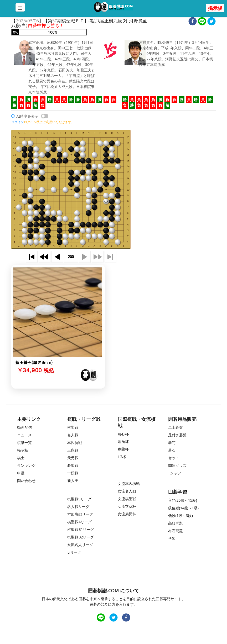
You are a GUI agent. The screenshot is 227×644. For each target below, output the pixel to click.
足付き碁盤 (177, 435)
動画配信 (24, 427)
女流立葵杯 (127, 506)
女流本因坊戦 (129, 483)
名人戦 (73, 435)
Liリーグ (74, 552)
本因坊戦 (75, 443)
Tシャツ (175, 473)
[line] (202, 22)
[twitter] (211, 22)
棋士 (21, 458)
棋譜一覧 (24, 443)
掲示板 (215, 8)
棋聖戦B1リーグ (81, 529)
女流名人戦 (127, 491)
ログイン (18, 122)
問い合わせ (26, 481)
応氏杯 (123, 441)
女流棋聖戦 (127, 499)
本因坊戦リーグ (80, 514)
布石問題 (176, 531)
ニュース (24, 435)
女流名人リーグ (80, 545)
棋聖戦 (73, 427)
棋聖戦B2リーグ (81, 537)
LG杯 (122, 457)
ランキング (26, 465)
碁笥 (172, 443)
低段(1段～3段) (180, 515)
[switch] (45, 116)
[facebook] (193, 22)
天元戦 (73, 458)
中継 (21, 473)
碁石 (172, 450)
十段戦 (73, 473)
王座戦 (73, 450)
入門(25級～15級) (183, 500)
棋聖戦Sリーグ (79, 499)
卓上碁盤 (176, 427)
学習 (172, 538)
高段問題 (176, 523)
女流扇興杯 (127, 514)
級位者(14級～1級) (183, 508)
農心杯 (123, 434)
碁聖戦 (73, 465)
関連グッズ (177, 465)
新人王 (73, 481)
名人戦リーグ (78, 507)
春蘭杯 (123, 449)
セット (174, 458)
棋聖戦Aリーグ (79, 522)
